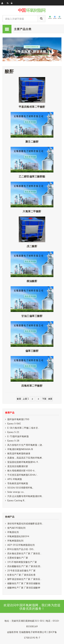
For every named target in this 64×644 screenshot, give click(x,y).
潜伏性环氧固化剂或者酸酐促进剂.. (25, 524)
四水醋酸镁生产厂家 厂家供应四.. (24, 566)
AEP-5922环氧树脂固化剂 (21, 545)
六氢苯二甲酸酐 (32, 211)
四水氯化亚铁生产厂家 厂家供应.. (24, 553)
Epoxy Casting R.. (16, 500)
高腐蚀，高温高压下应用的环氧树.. (25, 458)
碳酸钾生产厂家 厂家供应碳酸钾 (24, 588)
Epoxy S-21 (13, 432)
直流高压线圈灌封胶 (18, 466)
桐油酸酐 (32, 281)
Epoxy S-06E (14, 424)
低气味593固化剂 (16, 528)
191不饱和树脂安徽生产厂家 (22, 562)
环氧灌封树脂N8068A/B (20, 449)
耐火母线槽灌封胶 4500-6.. (22, 471)
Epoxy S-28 (13, 441)
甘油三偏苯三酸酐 (32, 316)
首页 (19, 399)
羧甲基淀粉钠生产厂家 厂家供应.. (24, 579)
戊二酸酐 (32, 246)
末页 (50, 399)
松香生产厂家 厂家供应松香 (22, 575)
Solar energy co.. (16, 492)
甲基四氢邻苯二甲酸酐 (32, 107)
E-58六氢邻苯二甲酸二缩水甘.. (23, 428)
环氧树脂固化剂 (15, 541)
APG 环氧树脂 (15, 479)
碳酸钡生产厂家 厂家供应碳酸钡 (24, 583)
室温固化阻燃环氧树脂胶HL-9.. (23, 462)
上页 (25, 399)
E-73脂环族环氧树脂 (18, 436)
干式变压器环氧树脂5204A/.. (23, 475)
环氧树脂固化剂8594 (18, 536)
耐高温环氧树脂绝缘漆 (19, 453)
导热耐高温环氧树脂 (18, 483)
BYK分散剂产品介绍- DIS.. (21, 549)
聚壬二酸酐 (32, 142)
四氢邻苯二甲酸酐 (32, 386)
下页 (44, 399)
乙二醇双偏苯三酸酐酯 (32, 176)
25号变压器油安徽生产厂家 (22, 571)
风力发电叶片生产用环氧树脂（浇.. (25, 445)
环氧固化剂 (13, 532)
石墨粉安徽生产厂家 (18, 558)
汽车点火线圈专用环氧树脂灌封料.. (25, 496)
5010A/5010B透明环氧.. (20, 488)
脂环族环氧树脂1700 (18, 419)
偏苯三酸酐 (32, 351)
